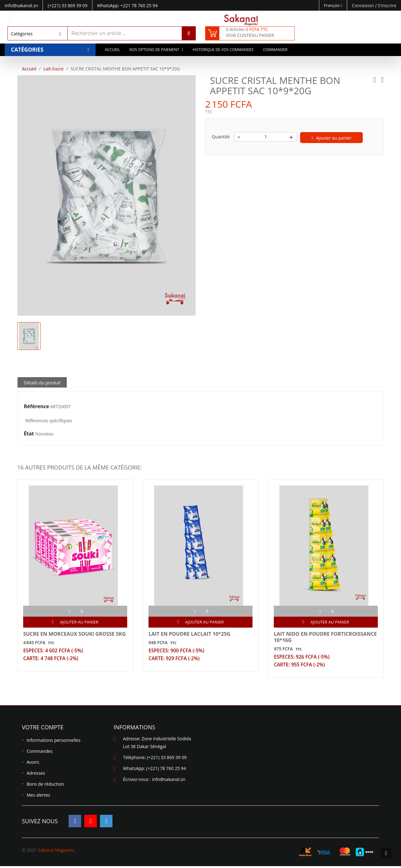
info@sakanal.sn (169, 781)
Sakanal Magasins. (57, 852)
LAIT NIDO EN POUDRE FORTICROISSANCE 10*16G (307, 638)
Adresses (36, 775)
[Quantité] (266, 137)
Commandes (40, 753)
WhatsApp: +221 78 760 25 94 (127, 5)
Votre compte (43, 729)
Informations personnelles (54, 742)
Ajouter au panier (332, 138)
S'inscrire (387, 5)
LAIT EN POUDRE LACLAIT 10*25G (190, 634)
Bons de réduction (45, 786)
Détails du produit (42, 383)
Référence (36, 407)
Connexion (363, 5)
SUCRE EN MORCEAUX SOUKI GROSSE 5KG (75, 634)
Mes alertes (38, 797)
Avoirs (33, 764)
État (29, 434)
